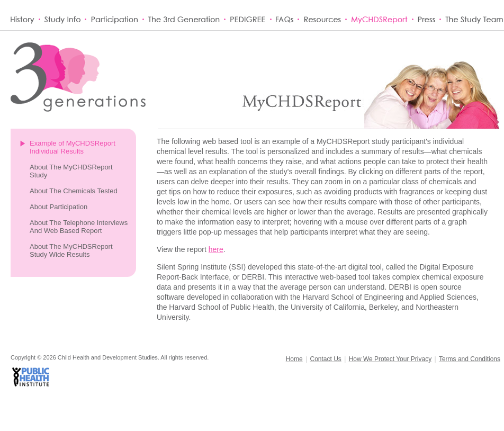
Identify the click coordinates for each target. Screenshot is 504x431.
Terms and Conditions (470, 359)
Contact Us (325, 359)
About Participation (58, 207)
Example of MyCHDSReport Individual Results (73, 147)
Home (294, 359)
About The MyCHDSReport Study (71, 171)
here (216, 249)
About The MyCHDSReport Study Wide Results (71, 250)
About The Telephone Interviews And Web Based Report (79, 227)
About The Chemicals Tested (74, 191)
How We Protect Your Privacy (390, 359)
